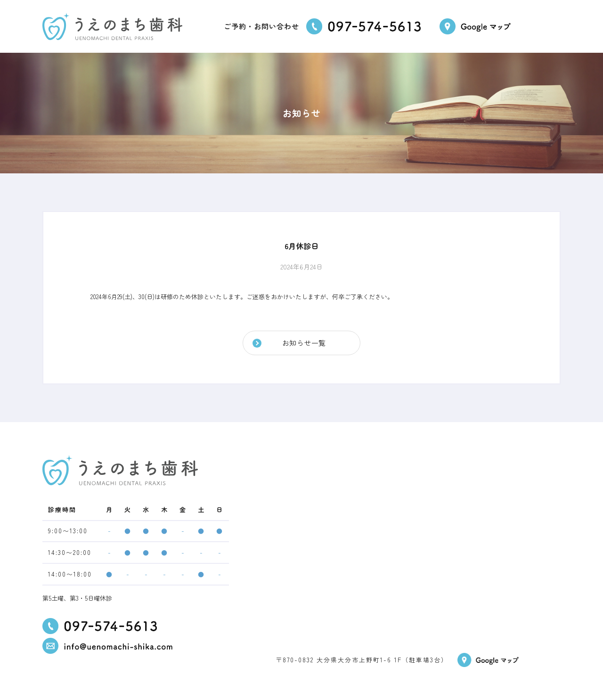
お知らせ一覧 (304, 343)
